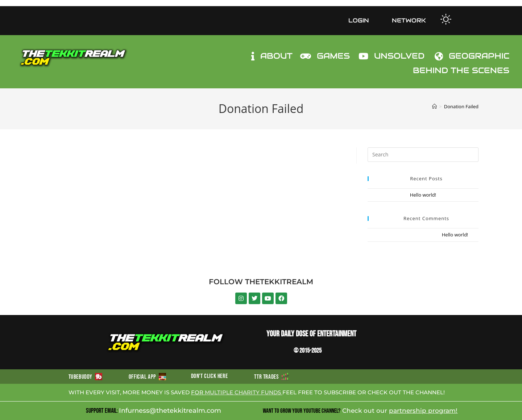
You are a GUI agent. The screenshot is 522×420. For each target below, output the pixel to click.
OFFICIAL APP (147, 377)
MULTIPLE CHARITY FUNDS (244, 392)
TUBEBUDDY (86, 377)
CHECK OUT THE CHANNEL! (406, 392)
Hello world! (423, 195)
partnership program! (423, 411)
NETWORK (409, 20)
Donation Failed (461, 106)
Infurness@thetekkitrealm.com (170, 411)
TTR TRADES (271, 377)
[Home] (434, 106)
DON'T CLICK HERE (210, 376)
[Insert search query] (423, 155)
